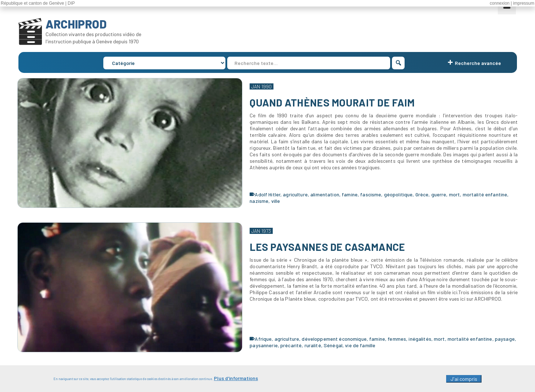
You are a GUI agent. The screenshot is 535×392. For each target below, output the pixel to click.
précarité (291, 345)
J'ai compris (464, 380)
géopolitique (398, 194)
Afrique (263, 339)
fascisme (371, 194)
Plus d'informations (236, 380)
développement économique (334, 339)
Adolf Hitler (267, 194)
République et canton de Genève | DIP (38, 3)
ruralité (313, 345)
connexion (500, 3)
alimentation (325, 194)
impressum (524, 3)
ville (276, 201)
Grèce (422, 194)
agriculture (295, 194)
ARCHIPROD (76, 24)
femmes (397, 339)
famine (350, 194)
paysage (505, 339)
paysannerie (264, 345)
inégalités (420, 339)
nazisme (259, 201)
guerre (439, 194)
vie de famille (360, 345)
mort (455, 194)
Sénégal (333, 345)
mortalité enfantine (485, 194)
